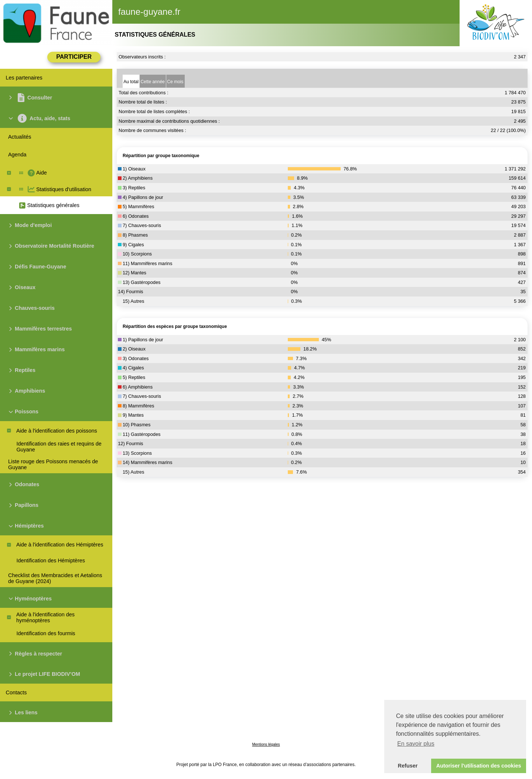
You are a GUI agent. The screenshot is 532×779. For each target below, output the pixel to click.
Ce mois (175, 82)
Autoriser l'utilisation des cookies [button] (479, 766)
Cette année (152, 82)
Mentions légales (266, 744)
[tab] (131, 81)
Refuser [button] (408, 766)
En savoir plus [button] (416, 744)
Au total (131, 82)
